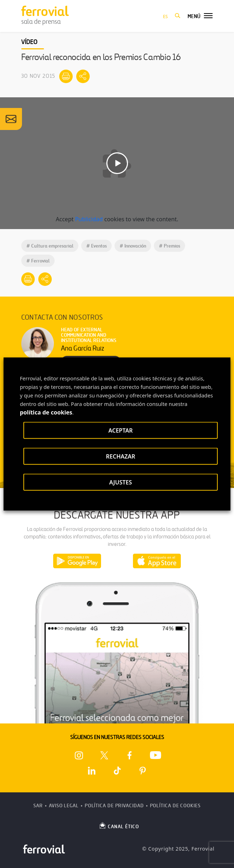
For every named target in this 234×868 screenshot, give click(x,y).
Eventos (96, 246)
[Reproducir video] (117, 163)
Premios (169, 246)
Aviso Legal (64, 806)
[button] (178, 16)
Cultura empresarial (50, 246)
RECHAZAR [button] (121, 456)
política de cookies (46, 412)
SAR (38, 806)
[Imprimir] (66, 76)
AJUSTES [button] (121, 482)
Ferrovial (38, 261)
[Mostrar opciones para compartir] (83, 76)
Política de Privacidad (114, 806)
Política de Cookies (175, 806)
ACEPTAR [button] (121, 430)
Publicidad (89, 219)
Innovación (133, 246)
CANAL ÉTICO (119, 825)
